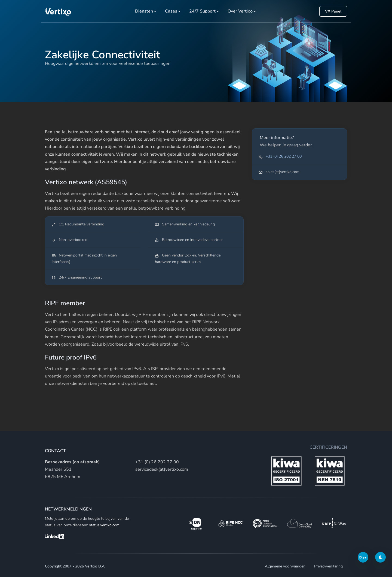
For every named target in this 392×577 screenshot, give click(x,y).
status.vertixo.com (104, 525)
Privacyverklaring (328, 566)
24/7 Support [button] (202, 11)
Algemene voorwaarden (285, 566)
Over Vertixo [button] (240, 11)
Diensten (144, 11)
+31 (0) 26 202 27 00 (284, 156)
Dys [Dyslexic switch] (363, 557)
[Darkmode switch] (380, 557)
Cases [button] (171, 11)
